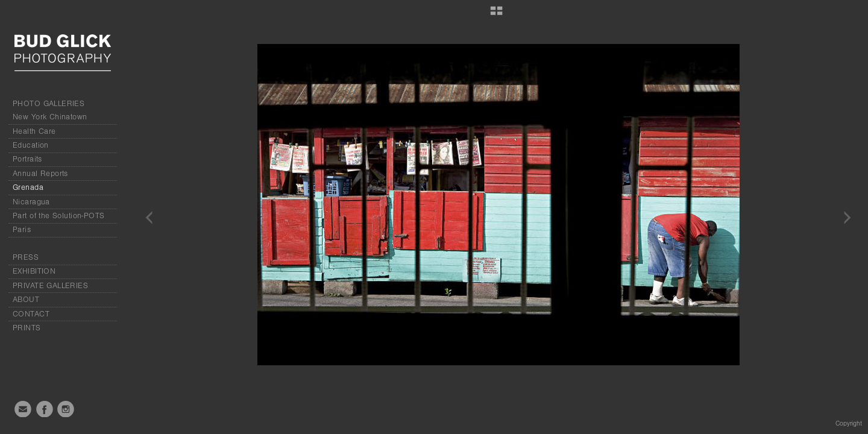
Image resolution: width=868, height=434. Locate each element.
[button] (496, 15)
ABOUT (26, 300)
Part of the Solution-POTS (59, 216)
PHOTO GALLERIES (49, 104)
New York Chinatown (50, 117)
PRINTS (27, 328)
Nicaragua (31, 202)
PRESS (26, 257)
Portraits (27, 159)
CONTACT (31, 314)
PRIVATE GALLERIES (50, 286)
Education (31, 145)
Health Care (34, 131)
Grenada (28, 187)
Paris (22, 230)
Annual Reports (40, 174)
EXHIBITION (34, 271)
